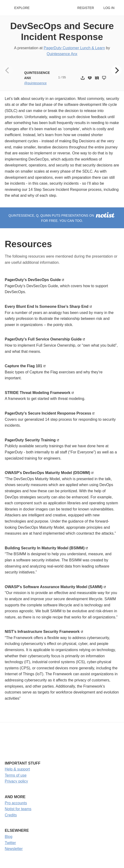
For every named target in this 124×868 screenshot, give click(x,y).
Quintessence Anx (62, 54)
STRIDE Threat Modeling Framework (38, 393)
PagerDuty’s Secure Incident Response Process (48, 413)
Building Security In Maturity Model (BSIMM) (45, 548)
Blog (9, 837)
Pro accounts (16, 803)
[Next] (116, 70)
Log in (109, 8)
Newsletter (14, 849)
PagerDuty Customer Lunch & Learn (74, 48)
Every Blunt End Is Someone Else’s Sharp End (47, 306)
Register (86, 8)
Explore (22, 8)
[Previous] (8, 70)
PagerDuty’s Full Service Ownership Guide (43, 339)
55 (64, 77)
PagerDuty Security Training (30, 440)
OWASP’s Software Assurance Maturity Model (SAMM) (54, 587)
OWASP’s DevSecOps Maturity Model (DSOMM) (47, 473)
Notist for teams (18, 809)
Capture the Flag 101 (23, 366)
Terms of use (16, 775)
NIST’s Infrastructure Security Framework (42, 632)
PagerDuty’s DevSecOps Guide (33, 280)
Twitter (10, 843)
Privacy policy (16, 781)
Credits (11, 815)
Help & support (17, 769)
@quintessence (36, 83)
